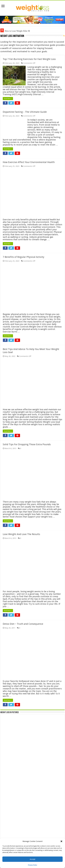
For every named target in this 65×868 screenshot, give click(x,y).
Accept (33, 859)
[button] (61, 841)
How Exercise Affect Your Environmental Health (29, 162)
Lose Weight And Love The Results (21, 534)
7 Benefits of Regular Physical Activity (23, 257)
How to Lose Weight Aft (15, 31)
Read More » (8, 99)
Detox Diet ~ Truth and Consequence (23, 624)
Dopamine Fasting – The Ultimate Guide (25, 112)
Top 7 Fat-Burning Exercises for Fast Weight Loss (29, 59)
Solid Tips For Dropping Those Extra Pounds (27, 444)
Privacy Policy (33, 865)
